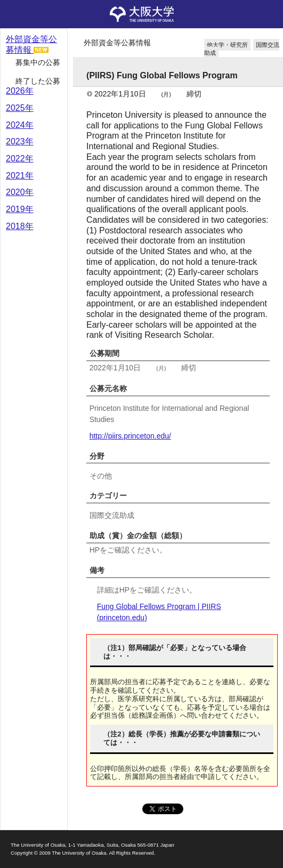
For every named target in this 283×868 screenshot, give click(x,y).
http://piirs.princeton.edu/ (130, 436)
